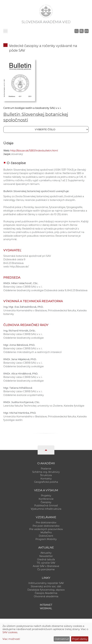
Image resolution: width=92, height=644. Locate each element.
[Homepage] (46, 11)
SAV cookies (10, 632)
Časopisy (46, 502)
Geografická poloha (46, 482)
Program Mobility (46, 539)
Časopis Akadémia (46, 593)
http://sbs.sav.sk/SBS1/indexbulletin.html (34, 151)
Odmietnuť (62, 639)
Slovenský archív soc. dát (46, 586)
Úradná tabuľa (46, 559)
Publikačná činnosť (46, 506)
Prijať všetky (80, 639)
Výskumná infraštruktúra (46, 509)
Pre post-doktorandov (46, 526)
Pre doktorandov (46, 523)
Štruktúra (46, 475)
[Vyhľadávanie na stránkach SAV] (77, 31)
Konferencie (46, 499)
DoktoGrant (46, 536)
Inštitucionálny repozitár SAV (46, 583)
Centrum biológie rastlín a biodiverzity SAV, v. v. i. (32, 108)
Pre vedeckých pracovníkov (46, 529)
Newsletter (46, 556)
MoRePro (46, 533)
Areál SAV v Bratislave (46, 566)
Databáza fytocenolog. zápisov (46, 590)
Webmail (46, 608)
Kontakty (46, 479)
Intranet (46, 605)
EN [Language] (87, 31)
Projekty (46, 496)
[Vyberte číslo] (46, 129)
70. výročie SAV (46, 563)
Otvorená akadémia (46, 596)
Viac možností (11, 639)
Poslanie (46, 469)
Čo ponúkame (46, 569)
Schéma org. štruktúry (46, 472)
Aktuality (46, 553)
